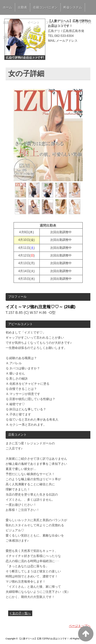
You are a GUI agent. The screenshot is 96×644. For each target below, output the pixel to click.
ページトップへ (80, 626)
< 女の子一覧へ (20, 613)
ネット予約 (83, 22)
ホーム (7, 7)
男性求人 (27, 37)
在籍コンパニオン (45, 7)
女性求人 (9, 37)
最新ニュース (12, 22)
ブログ (50, 22)
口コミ (65, 22)
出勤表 (23, 7)
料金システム (73, 7)
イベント (33, 22)
